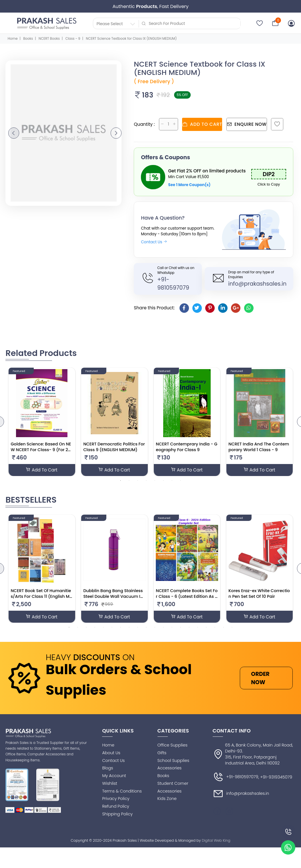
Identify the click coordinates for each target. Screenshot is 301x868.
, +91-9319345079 (275, 778)
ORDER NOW (260, 679)
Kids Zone (167, 800)
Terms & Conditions (122, 792)
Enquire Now (252, 124)
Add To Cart (42, 470)
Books (28, 39)
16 (198, 628)
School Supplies (174, 761)
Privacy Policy (116, 800)
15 (189, 628)
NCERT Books (49, 39)
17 (206, 628)
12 (164, 628)
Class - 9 (73, 39)
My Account (114, 777)
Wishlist (110, 784)
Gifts (162, 754)
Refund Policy (116, 807)
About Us (111, 754)
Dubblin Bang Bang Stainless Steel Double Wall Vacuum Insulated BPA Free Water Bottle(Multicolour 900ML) (114, 600)
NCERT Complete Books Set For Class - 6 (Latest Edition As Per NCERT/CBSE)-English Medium (187, 600)
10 (146, 628)
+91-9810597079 (236, 778)
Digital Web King (216, 841)
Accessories (170, 769)
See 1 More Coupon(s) (189, 184)
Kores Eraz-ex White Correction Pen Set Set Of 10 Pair (259, 595)
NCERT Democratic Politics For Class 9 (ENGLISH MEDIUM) (114, 447)
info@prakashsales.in (257, 283)
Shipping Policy (117, 815)
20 (232, 628)
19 (224, 628)
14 (181, 628)
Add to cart (204, 124)
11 (155, 628)
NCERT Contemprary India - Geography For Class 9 (187, 447)
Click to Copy (269, 184)
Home (13, 39)
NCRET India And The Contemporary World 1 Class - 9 (259, 447)
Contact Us (154, 241)
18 (215, 628)
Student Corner (173, 784)
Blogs (107, 769)
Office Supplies (173, 746)
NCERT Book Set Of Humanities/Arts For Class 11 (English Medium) (41, 598)
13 (172, 628)
